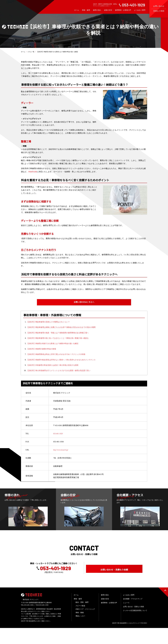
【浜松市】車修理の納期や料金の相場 (42, 349)
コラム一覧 (31, 52)
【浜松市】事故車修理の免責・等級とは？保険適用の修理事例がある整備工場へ (60, 333)
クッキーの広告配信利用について (135, 627)
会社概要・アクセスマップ (133, 615)
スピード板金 (80, 622)
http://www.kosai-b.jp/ (61, 450)
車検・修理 (86, 10)
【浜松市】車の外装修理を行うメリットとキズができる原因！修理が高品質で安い (61, 371)
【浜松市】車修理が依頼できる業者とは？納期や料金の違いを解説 (54, 344)
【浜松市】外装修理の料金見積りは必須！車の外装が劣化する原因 (54, 365)
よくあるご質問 (140, 10)
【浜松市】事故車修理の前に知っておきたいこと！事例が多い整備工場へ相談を (60, 338)
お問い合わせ (159, 9)
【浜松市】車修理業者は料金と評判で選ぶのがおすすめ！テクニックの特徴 (58, 354)
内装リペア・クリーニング (85, 625)
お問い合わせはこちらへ (84, 302)
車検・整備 (80, 629)
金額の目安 (108, 10)
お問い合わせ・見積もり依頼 (114, 581)
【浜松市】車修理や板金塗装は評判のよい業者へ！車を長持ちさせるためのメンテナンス (63, 360)
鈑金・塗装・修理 (82, 618)
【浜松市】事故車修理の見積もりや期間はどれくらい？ (50, 322)
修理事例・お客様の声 (123, 10)
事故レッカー (80, 632)
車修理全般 (33, 172)
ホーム (77, 10)
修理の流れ (97, 10)
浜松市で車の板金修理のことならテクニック (126, 639)
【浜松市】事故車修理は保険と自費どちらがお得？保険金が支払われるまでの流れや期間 (63, 327)
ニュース (126, 619)
